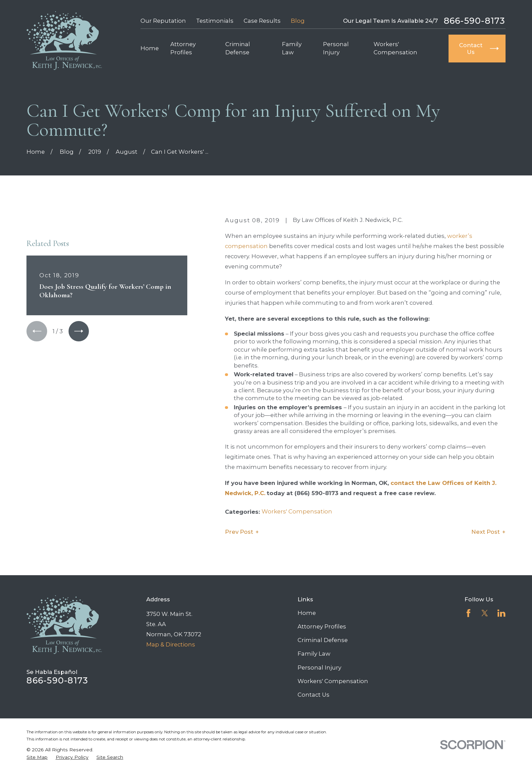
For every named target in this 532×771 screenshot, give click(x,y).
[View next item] (79, 331)
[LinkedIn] (501, 613)
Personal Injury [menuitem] (336, 48)
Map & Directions (171, 644)
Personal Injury (319, 667)
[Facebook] (468, 613)
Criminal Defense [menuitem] (238, 48)
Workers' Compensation (297, 511)
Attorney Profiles (322, 626)
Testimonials (215, 21)
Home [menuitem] (150, 48)
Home (307, 613)
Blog (298, 21)
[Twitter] (485, 613)
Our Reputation (163, 21)
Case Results (262, 21)
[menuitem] (37, 757)
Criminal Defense (323, 640)
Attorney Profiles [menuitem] (183, 48)
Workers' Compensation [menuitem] (395, 48)
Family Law (314, 654)
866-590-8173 (475, 21)
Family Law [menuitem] (292, 48)
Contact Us (313, 695)
